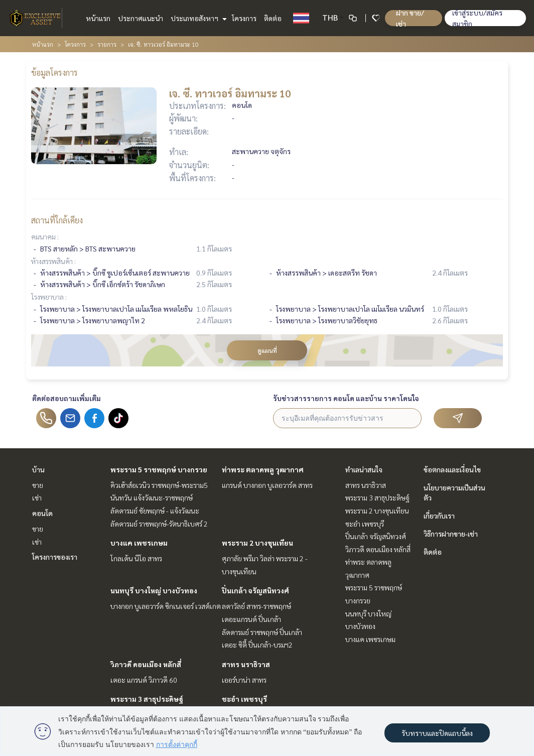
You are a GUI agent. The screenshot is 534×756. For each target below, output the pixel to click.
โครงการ (244, 18)
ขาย (38, 485)
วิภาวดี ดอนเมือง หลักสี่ (146, 664)
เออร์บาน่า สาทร (244, 680)
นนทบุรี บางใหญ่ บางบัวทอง (154, 590)
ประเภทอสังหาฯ (197, 18)
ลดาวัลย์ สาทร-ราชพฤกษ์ (256, 606)
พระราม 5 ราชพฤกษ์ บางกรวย (159, 469)
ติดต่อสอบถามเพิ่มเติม (66, 398)
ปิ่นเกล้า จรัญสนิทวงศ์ (255, 590)
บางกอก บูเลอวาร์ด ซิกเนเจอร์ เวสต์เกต (166, 606)
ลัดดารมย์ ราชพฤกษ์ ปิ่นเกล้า (262, 632)
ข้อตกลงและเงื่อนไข (452, 469)
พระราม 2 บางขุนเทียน (257, 543)
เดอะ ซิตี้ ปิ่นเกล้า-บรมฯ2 (257, 645)
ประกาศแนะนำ (141, 18)
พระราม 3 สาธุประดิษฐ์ (147, 699)
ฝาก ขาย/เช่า (410, 18)
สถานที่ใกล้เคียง (57, 220)
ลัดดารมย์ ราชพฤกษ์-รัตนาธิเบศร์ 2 (159, 524)
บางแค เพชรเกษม (139, 543)
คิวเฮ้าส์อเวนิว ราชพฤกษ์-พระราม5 (159, 485)
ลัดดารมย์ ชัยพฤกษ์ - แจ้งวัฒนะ (155, 511)
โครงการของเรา (55, 557)
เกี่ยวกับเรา (439, 516)
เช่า (37, 497)
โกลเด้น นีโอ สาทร (136, 558)
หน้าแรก (98, 18)
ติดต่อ (273, 18)
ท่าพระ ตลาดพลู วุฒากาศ (263, 469)
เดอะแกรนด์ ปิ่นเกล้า (251, 619)
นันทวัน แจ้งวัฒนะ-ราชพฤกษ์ (152, 497)
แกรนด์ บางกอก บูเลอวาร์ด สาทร (267, 485)
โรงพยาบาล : (49, 297)
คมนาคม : (45, 236)
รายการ (107, 44)
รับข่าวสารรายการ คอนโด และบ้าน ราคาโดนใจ (346, 398)
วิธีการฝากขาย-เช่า (451, 534)
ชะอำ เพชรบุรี (244, 699)
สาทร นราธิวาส (246, 664)
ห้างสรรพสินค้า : (53, 261)
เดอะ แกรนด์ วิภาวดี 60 (144, 680)
